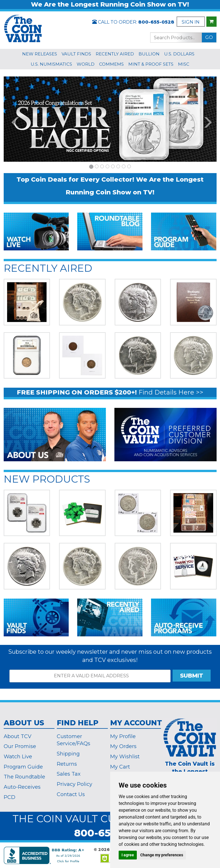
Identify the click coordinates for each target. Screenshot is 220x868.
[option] (110, 119)
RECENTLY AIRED (115, 54)
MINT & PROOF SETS (151, 64)
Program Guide (23, 767)
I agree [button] (128, 855)
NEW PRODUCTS (47, 479)
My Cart (120, 767)
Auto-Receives (22, 787)
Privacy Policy (75, 784)
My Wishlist (125, 757)
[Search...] (176, 38)
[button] (12, 119)
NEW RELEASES (40, 54)
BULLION (149, 54)
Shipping (68, 754)
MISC (184, 64)
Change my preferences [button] (162, 855)
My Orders (123, 746)
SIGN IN (191, 22)
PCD (10, 797)
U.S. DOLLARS (179, 54)
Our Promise (20, 746)
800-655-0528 (156, 22)
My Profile (123, 736)
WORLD (86, 64)
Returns (67, 764)
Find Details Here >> (171, 392)
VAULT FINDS (76, 54)
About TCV (18, 736)
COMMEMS (111, 64)
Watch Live (18, 757)
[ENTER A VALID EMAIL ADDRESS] (90, 676)
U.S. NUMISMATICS (51, 64)
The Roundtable (24, 777)
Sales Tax (69, 774)
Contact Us (71, 794)
